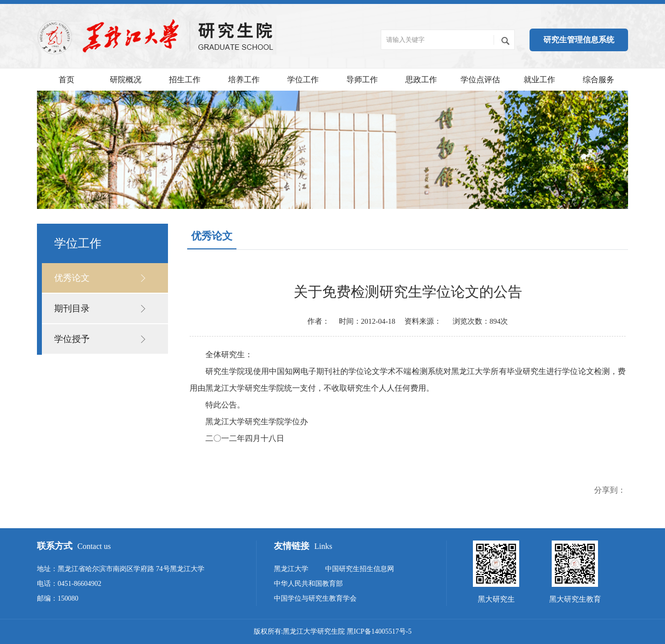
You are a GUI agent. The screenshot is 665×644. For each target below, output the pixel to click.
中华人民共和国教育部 (308, 584)
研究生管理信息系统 (579, 40)
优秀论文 (72, 278)
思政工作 (421, 80)
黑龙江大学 (291, 569)
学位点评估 (480, 80)
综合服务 (598, 80)
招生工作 (185, 80)
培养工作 (244, 80)
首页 (66, 80)
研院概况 (126, 80)
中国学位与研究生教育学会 (315, 598)
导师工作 (362, 80)
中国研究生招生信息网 (360, 569)
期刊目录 (72, 308)
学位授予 (72, 339)
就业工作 (539, 80)
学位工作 (303, 80)
